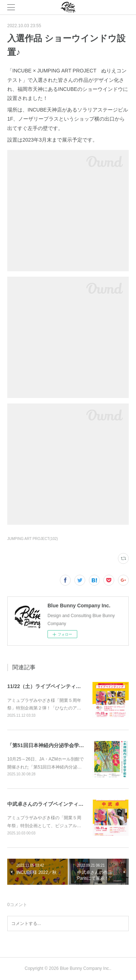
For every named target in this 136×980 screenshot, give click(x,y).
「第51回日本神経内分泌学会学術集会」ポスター (63, 745)
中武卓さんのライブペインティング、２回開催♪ (62, 804)
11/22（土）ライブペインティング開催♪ (53, 686)
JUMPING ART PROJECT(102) (33, 539)
